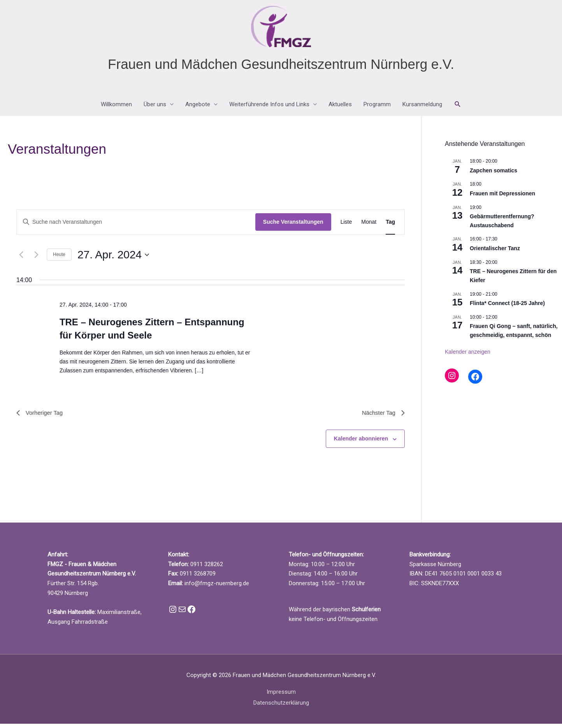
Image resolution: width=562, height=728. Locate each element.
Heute (59, 258)
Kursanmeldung (422, 107)
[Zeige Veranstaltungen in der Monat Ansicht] (369, 225)
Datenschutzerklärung (281, 707)
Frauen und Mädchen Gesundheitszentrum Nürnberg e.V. (281, 67)
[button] (458, 107)
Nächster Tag (382, 416)
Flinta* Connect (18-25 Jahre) (507, 306)
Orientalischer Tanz (495, 251)
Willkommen (116, 107)
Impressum (281, 696)
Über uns (155, 107)
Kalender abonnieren (361, 443)
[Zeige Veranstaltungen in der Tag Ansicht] (390, 225)
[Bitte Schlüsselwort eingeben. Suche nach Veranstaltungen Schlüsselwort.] (136, 225)
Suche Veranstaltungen (293, 225)
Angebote (198, 107)
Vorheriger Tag (41, 416)
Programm (377, 107)
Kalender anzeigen (468, 354)
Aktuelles (340, 107)
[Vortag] (21, 258)
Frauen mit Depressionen (502, 196)
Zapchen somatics (494, 173)
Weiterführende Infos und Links (269, 107)
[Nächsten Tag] (36, 258)
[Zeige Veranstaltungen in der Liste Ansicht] (346, 225)
